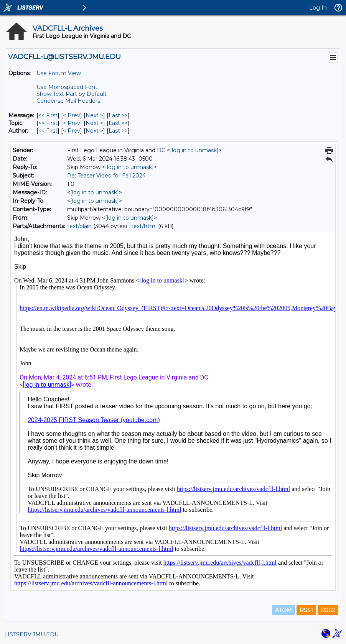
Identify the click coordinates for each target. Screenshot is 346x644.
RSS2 (328, 610)
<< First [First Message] (48, 115)
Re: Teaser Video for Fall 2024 (106, 176)
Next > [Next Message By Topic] (94, 123)
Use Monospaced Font (67, 87)
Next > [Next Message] (94, 115)
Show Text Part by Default (72, 94)
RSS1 (306, 610)
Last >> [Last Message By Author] (118, 131)
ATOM (283, 610)
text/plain (79, 226)
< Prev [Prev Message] (72, 115)
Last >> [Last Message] (118, 115)
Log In (318, 8)
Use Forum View (59, 73)
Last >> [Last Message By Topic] (118, 123)
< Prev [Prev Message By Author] (72, 131)
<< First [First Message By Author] (48, 131)
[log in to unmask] (194, 150)
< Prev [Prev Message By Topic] (72, 123)
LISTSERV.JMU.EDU (31, 634)
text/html (144, 226)
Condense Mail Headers (68, 101)
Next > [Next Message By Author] (94, 131)
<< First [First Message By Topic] (48, 123)
